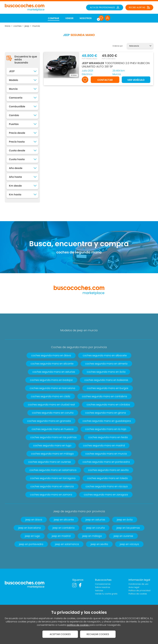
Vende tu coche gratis (106, 594)
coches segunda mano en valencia (52, 486)
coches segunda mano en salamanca (53, 470)
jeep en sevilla (99, 544)
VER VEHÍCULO (136, 80)
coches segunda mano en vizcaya (107, 486)
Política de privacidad (139, 590)
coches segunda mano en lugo (52, 445)
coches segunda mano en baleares (106, 380)
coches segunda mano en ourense (50, 462)
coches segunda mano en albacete (105, 355)
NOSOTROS (86, 18)
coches (17, 26)
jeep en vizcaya (129, 544)
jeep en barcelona (29, 528)
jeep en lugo (32, 536)
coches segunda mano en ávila (106, 372)
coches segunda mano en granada (49, 421)
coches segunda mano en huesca (53, 429)
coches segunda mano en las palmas (53, 437)
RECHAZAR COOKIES (98, 634)
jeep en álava (34, 520)
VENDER (69, 18)
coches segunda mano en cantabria (104, 396)
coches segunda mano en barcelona (52, 388)
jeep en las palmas (128, 528)
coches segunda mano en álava (51, 355)
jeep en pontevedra (31, 544)
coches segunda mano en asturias (54, 372)
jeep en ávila (125, 520)
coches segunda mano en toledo (107, 478)
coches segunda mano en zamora (51, 495)
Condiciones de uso (138, 584)
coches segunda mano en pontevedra (106, 462)
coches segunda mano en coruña (53, 413)
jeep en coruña (96, 528)
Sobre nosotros (103, 587)
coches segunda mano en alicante (52, 364)
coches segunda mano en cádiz (51, 396)
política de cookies (78, 625)
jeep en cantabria (63, 528)
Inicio (8, 26)
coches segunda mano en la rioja (106, 429)
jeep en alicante (64, 520)
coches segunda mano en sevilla (108, 470)
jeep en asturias (95, 520)
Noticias (99, 590)
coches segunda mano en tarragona (53, 478)
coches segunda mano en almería (106, 364)
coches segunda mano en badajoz (51, 380)
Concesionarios (103, 584)
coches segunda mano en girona (106, 413)
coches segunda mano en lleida (108, 437)
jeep (27, 26)
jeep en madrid (61, 536)
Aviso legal (134, 587)
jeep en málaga (92, 536)
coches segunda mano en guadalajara (107, 421)
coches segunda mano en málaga (52, 454)
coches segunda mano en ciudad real (51, 405)
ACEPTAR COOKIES (60, 634)
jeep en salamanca (67, 544)
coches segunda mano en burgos (108, 388)
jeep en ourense (123, 536)
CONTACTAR (105, 80)
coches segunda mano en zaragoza (106, 495)
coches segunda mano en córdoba (108, 405)
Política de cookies (138, 594)
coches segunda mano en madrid (104, 445)
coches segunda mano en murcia (106, 454)
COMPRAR (54, 18)
